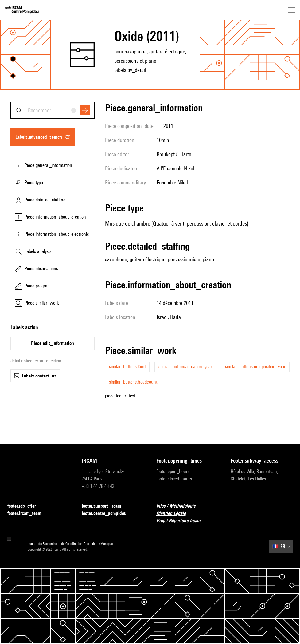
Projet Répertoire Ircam (182, 521)
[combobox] (53, 110)
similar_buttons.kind (127, 367)
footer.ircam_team (28, 514)
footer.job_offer (25, 506)
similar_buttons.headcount (133, 382)
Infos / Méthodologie (180, 506)
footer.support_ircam (105, 506)
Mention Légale (175, 514)
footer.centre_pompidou (108, 514)
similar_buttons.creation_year (185, 367)
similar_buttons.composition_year (255, 367)
